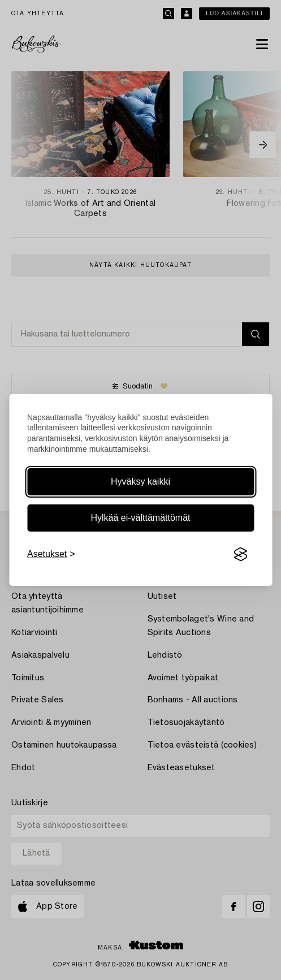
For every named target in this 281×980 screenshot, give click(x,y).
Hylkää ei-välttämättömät (140, 518)
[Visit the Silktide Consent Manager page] (240, 554)
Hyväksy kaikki (140, 482)
